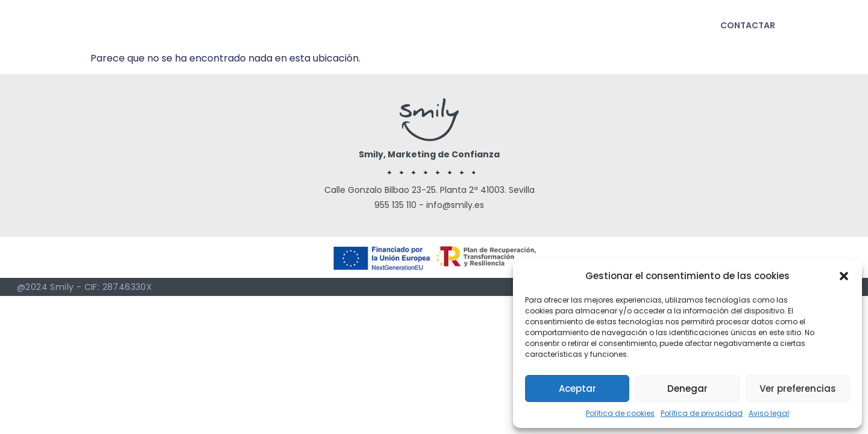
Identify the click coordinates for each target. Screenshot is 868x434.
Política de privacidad (702, 413)
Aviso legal (769, 413)
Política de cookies (620, 413)
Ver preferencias (798, 388)
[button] (844, 276)
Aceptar (577, 388)
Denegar (687, 388)
